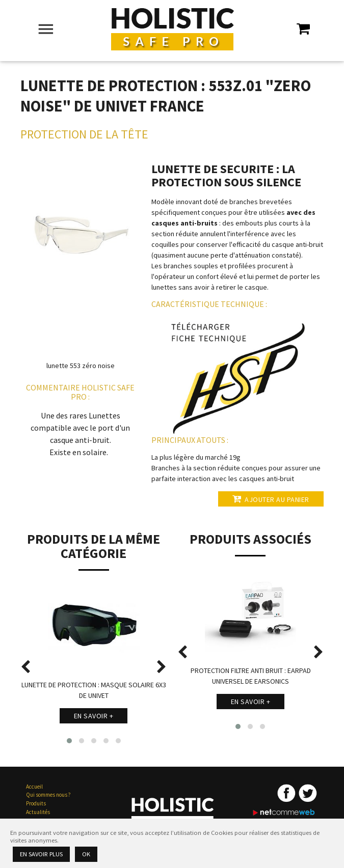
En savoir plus (41, 854)
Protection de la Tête (84, 134)
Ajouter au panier (271, 499)
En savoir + (94, 716)
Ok (86, 854)
